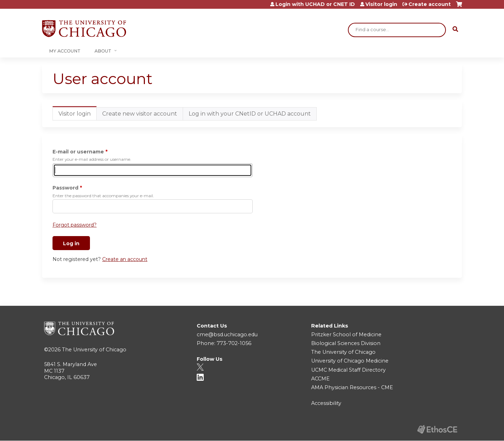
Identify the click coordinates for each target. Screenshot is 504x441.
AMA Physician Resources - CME (352, 387)
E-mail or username (78, 152)
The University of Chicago (94, 350)
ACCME (320, 379)
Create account (430, 4)
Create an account (125, 259)
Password (65, 188)
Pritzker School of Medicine (346, 335)
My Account (65, 51)
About (103, 51)
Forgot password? (75, 225)
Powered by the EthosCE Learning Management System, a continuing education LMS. (437, 429)
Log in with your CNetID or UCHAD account (250, 114)
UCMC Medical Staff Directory (348, 370)
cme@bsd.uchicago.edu (227, 335)
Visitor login (381, 4)
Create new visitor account (140, 114)
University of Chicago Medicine (350, 361)
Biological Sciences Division (346, 343)
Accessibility (326, 403)
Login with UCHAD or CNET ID (315, 4)
